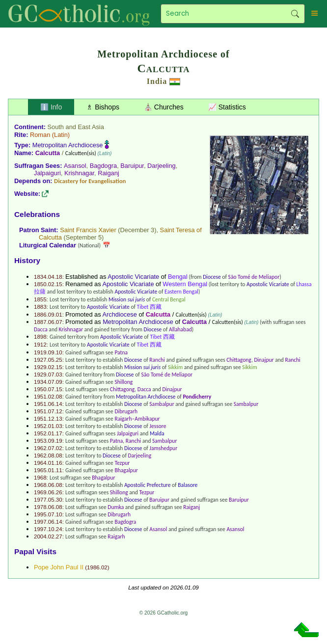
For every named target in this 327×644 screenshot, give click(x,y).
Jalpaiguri (47, 173)
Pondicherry (197, 397)
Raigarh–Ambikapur (137, 419)
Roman (40, 135)
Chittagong (239, 360)
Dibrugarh (126, 411)
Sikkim (175, 367)
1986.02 (97, 567)
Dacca (41, 329)
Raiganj (108, 173)
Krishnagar (79, 173)
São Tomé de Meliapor (254, 277)
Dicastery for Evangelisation (90, 181)
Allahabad (180, 329)
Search (295, 14)
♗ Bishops (103, 107)
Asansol (75, 166)
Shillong (123, 382)
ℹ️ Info (51, 107)
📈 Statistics (227, 107)
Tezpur (122, 463)
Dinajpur (264, 360)
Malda (157, 433)
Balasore (188, 485)
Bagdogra (104, 166)
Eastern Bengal (181, 292)
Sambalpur (162, 404)
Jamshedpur (163, 448)
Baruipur (132, 166)
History (27, 260)
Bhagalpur (126, 470)
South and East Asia (76, 127)
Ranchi (157, 360)
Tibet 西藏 (149, 307)
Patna (121, 352)
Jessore (158, 426)
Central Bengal (169, 299)
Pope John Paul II (59, 567)
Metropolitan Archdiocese (68, 145)
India (157, 81)
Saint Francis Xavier (88, 230)
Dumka (116, 507)
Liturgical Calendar (48, 245)
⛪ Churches (164, 107)
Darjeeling (162, 166)
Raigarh (116, 537)
